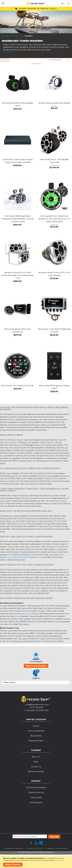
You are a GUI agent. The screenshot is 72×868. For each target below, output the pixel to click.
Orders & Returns (36, 793)
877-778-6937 (37, 707)
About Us (36, 757)
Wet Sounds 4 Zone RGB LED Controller (18, 386)
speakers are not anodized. (27, 614)
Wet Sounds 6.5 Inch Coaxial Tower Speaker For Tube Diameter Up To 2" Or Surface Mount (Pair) (54, 219)
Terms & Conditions (57, 848)
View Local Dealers (36, 666)
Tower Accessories (16, 36)
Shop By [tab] (4, 60)
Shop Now (53, 8)
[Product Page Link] (18, 84)
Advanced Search (14, 848)
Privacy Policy (35, 848)
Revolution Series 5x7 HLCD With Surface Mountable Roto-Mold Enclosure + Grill (18, 275)
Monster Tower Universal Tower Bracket (54, 103)
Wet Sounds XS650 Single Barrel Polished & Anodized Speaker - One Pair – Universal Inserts (18, 219)
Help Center (36, 797)
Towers (36, 726)
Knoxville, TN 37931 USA (37, 710)
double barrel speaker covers (30, 557)
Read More (8, 52)
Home (5, 36)
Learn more (59, 860)
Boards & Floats (36, 741)
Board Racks (36, 736)
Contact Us (36, 767)
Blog (36, 762)
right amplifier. (10, 443)
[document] (36, 862)
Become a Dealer (36, 772)
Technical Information (36, 788)
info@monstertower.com (37, 705)
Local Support (36, 802)
